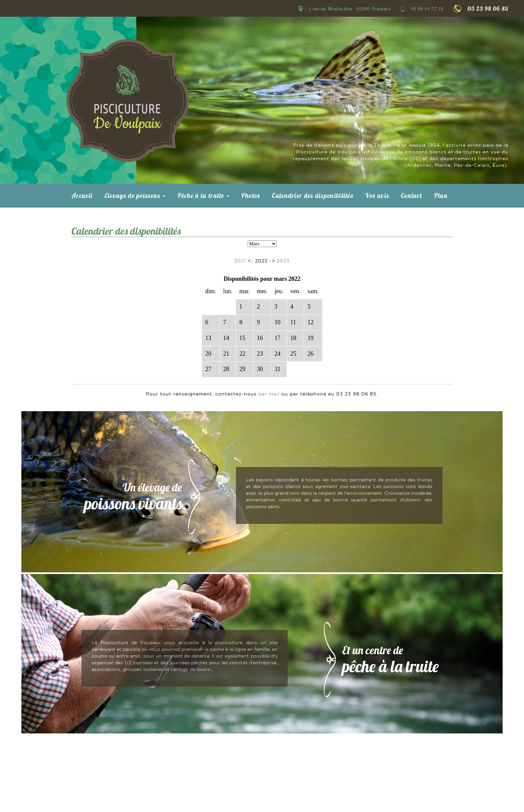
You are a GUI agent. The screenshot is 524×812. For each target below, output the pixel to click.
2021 (240, 261)
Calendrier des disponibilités (313, 196)
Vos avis (377, 196)
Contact (412, 196)
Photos (251, 196)
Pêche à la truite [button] (203, 196)
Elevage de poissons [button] (135, 196)
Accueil (82, 196)
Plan (441, 196)
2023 (283, 261)
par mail (269, 394)
